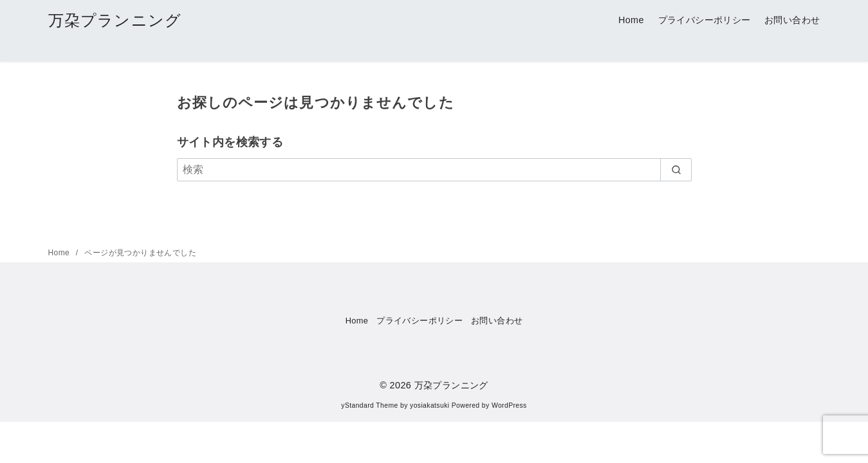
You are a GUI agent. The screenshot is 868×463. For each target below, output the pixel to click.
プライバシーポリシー (705, 20)
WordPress (509, 405)
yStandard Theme (369, 405)
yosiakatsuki (429, 405)
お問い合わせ (792, 20)
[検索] (434, 170)
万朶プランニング (115, 20)
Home (631, 20)
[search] (676, 170)
